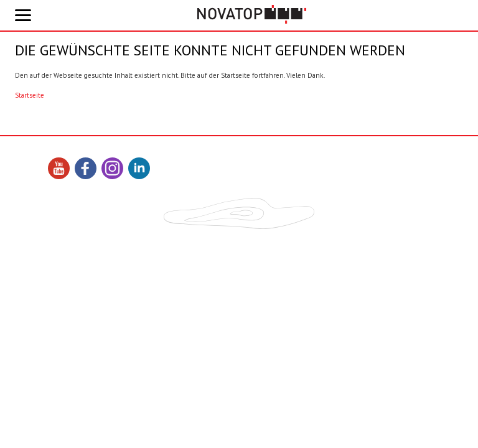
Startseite (30, 95)
